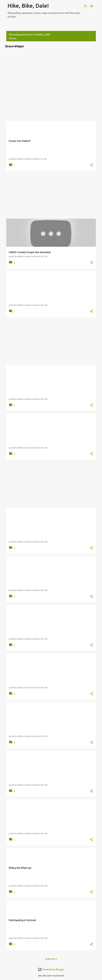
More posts (51, 959)
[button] (92, 165)
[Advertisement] (51, 195)
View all (13, 38)
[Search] (85, 6)
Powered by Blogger (51, 969)
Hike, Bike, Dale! (28, 6)
